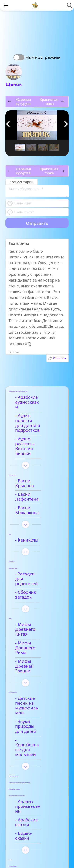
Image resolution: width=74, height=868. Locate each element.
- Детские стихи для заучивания (38, 800)
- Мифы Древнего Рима (36, 597)
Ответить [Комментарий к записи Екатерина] (60, 358)
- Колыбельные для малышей (38, 670)
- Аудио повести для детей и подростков (34, 416)
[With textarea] (37, 191)
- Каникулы (29, 506)
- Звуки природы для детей (35, 656)
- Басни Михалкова (37, 479)
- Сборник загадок (37, 554)
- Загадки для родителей (32, 543)
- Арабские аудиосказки (31, 400)
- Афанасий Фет (34, 789)
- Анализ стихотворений (33, 778)
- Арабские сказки (36, 733)
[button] (66, 124)
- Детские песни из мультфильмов (37, 643)
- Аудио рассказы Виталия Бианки (35, 432)
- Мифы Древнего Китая (36, 583)
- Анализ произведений (33, 722)
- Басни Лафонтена (37, 470)
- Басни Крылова (35, 461)
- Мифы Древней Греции (35, 610)
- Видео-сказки (33, 741)
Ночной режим (43, 57)
